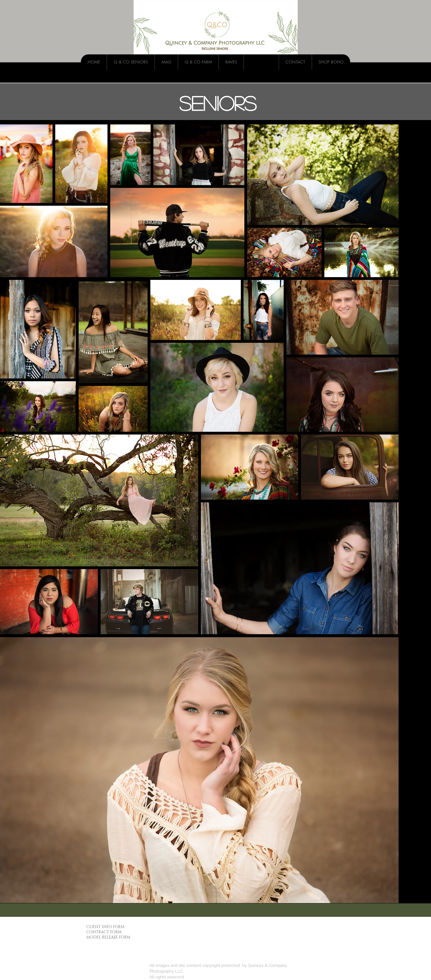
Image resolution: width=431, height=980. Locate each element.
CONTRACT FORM (104, 932)
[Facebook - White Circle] (307, 929)
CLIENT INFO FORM (105, 927)
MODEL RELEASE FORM (108, 937)
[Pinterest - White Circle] (342, 929)
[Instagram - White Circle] (324, 929)
